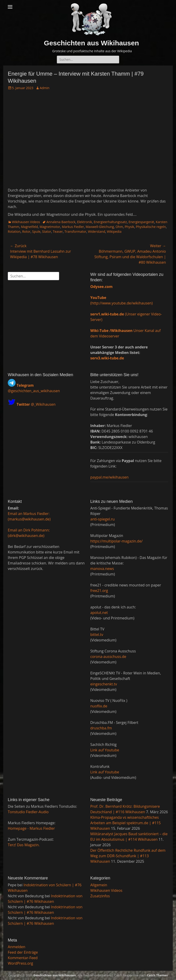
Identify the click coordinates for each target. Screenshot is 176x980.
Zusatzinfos (100, 896)
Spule (36, 231)
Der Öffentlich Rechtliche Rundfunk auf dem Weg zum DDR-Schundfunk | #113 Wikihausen (128, 856)
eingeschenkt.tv (104, 684)
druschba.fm (101, 728)
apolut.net (99, 613)
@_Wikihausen (36, 404)
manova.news (102, 569)
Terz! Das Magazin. (24, 845)
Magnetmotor (50, 227)
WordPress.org (20, 963)
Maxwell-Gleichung (100, 227)
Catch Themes (157, 975)
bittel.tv (97, 635)
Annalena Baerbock (61, 222)
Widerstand (97, 231)
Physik (129, 227)
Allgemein (99, 885)
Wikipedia (114, 231)
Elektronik (84, 222)
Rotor (26, 231)
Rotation (14, 231)
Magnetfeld (29, 227)
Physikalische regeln (151, 227)
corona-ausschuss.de (108, 657)
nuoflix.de (99, 706)
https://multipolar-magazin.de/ (116, 541)
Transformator (75, 231)
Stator (47, 231)
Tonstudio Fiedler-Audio (28, 812)
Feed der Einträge (23, 952)
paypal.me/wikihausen (109, 477)
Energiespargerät (141, 222)
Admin (45, 88)
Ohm (119, 227)
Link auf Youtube (105, 750)
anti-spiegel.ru (102, 519)
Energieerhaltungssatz (110, 222)
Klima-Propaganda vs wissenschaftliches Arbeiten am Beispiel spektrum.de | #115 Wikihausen (126, 823)
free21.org (99, 591)
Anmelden (16, 947)
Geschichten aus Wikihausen (92, 43)
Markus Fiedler (73, 227)
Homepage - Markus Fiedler (31, 828)
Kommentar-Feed (23, 958)
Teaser (58, 231)
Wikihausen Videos (26, 222)
